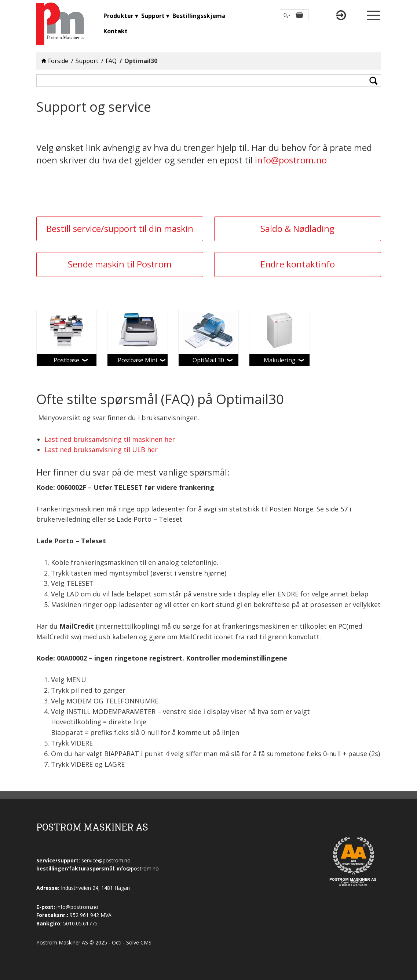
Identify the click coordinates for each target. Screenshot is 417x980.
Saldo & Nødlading (297, 228)
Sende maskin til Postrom (120, 264)
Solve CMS (139, 942)
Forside (58, 61)
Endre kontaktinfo (298, 264)
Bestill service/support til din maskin (120, 228)
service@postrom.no (106, 860)
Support (87, 61)
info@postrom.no (291, 160)
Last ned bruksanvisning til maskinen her (110, 439)
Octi (117, 942)
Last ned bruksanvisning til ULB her (101, 450)
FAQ (111, 61)
